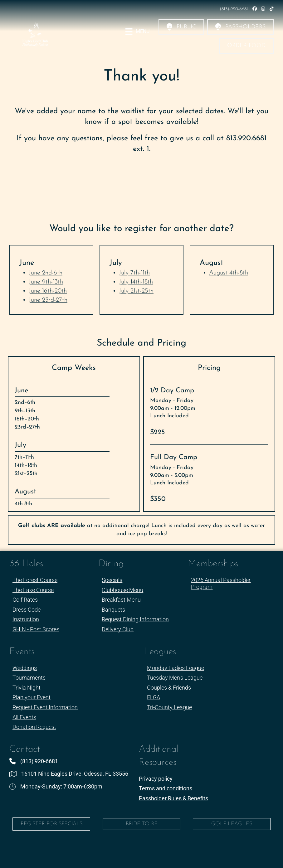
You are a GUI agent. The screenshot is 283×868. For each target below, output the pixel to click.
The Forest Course (35, 580)
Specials (112, 580)
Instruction (26, 619)
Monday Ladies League (176, 668)
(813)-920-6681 (234, 9)
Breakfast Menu (121, 600)
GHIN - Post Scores (36, 629)
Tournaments (29, 678)
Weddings (25, 668)
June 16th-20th (48, 291)
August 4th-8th (229, 273)
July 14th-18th (136, 282)
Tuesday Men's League (175, 678)
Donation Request (34, 727)
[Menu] (137, 32)
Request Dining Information (135, 619)
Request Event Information (45, 707)
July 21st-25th (136, 291)
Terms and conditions (166, 788)
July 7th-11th (134, 273)
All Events (24, 717)
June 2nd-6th (46, 273)
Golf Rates (25, 600)
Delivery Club (118, 629)
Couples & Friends (169, 688)
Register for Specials (51, 824)
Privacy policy (156, 779)
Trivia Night (27, 688)
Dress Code (27, 610)
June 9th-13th (46, 282)
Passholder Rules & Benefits (173, 798)
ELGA (154, 697)
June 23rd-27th (48, 300)
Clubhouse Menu (122, 590)
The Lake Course (33, 590)
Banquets (113, 610)
